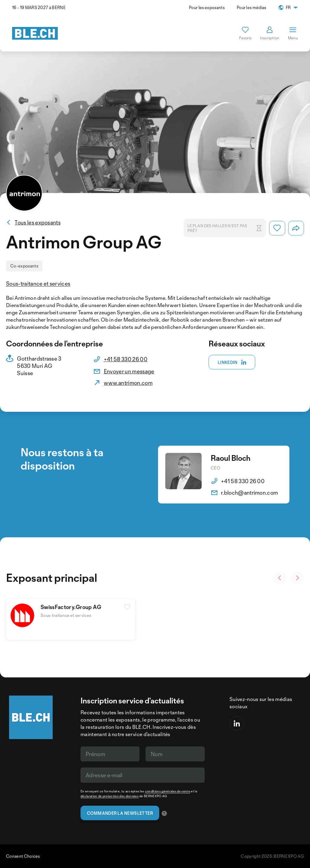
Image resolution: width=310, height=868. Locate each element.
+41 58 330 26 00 (126, 359)
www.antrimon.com (128, 383)
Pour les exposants (207, 7)
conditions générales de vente (168, 791)
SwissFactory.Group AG (71, 607)
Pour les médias (252, 7)
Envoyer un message (129, 371)
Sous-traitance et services (38, 283)
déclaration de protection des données (110, 796)
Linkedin (232, 362)
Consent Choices (23, 856)
